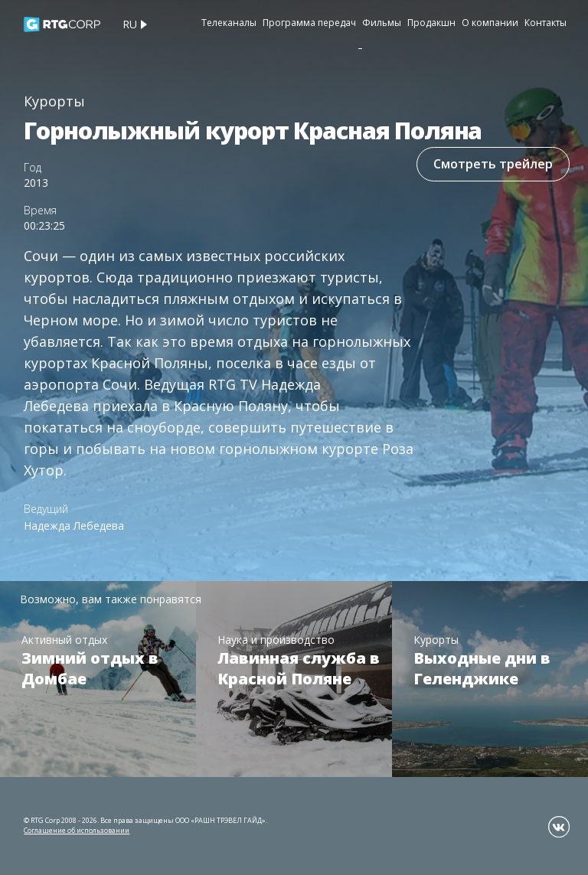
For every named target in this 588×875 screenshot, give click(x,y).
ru (130, 24)
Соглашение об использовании (77, 830)
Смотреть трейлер (493, 164)
